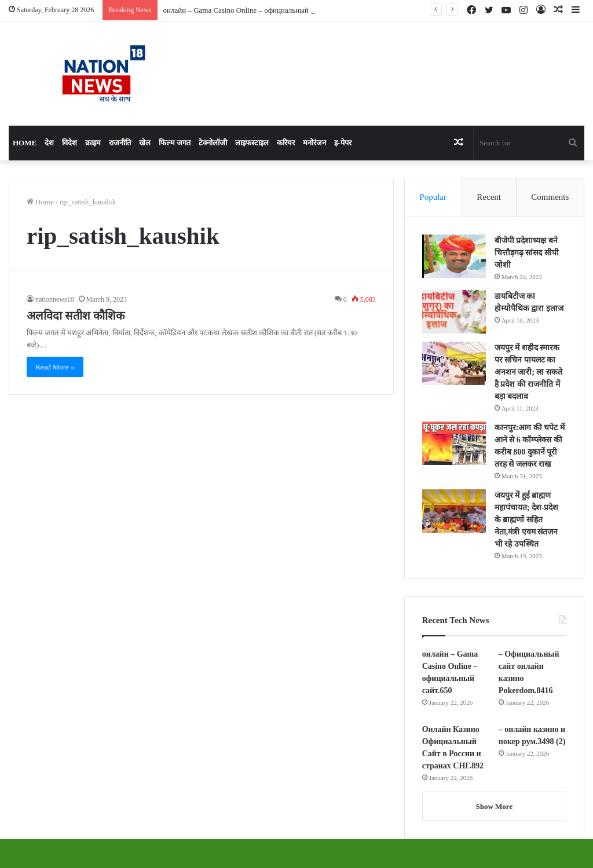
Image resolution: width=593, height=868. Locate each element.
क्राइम (93, 143)
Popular (433, 197)
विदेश (69, 143)
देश (49, 143)
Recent (489, 197)
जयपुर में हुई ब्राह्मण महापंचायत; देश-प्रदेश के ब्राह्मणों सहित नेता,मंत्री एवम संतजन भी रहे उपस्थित (527, 520)
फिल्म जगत (175, 143)
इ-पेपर (343, 143)
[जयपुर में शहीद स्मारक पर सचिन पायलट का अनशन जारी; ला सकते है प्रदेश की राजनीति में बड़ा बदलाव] (454, 363)
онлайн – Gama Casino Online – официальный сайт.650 (250, 10)
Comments (550, 197)
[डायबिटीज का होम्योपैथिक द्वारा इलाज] (454, 312)
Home (25, 143)
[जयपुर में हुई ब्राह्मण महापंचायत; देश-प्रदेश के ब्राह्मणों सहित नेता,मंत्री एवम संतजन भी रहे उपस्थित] (454, 511)
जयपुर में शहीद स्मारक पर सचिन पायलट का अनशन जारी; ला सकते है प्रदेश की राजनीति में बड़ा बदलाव (528, 372)
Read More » (55, 367)
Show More (494, 806)
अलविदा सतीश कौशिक (76, 316)
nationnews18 (55, 299)
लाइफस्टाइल (252, 143)
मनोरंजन (314, 143)
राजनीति (120, 143)
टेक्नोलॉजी (213, 143)
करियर (286, 143)
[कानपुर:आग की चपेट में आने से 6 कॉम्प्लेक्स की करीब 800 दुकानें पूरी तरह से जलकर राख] (454, 443)
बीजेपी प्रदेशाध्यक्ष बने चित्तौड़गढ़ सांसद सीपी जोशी (527, 253)
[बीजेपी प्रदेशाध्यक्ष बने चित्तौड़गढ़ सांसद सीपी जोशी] (454, 256)
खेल (145, 143)
